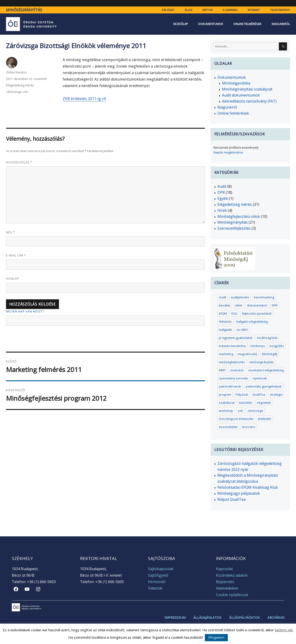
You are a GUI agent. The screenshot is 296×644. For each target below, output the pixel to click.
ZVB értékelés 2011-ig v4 (84, 99)
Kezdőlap (181, 24)
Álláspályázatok (244, 618)
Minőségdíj (270, 354)
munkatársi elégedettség (266, 370)
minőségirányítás (262, 362)
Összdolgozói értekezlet (236, 419)
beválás (225, 305)
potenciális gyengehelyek (264, 386)
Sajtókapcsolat (161, 569)
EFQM (223, 313)
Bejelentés (225, 582)
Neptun (207, 10)
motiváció (237, 370)
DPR (221, 192)
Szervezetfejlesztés (234, 228)
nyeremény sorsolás (234, 378)
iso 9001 (242, 330)
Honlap (12, 278)
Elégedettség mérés (20, 85)
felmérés (225, 322)
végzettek (264, 403)
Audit (222, 186)
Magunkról (281, 24)
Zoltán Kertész (16, 72)
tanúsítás (246, 403)
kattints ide (284, 630)
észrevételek (228, 427)
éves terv (249, 427)
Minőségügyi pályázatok (239, 493)
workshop (226, 411)
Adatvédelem (227, 588)
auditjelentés (240, 297)
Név (11, 232)
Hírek (222, 210)
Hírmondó (157, 582)
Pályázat (168, 10)
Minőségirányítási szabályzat (247, 89)
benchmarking (264, 297)
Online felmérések (247, 24)
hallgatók (225, 330)
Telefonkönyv (280, 10)
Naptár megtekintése (228, 152)
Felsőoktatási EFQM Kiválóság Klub (248, 487)
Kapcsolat (224, 569)
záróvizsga (14, 92)
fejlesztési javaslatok (257, 313)
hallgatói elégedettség (252, 322)
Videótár (155, 588)
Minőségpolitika (236, 83)
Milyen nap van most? (25, 311)
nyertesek (260, 378)
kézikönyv (258, 346)
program (225, 394)
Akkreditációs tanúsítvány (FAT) (249, 101)
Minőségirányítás (24, 10)
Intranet (254, 10)
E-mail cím (16, 255)
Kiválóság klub (267, 338)
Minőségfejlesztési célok (239, 216)
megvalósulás (248, 354)
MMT (222, 370)
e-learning (230, 10)
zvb (25, 92)
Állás (188, 10)
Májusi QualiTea (231, 499)
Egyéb (223, 198)
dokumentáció (257, 305)
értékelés (265, 419)
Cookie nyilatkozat (232, 595)
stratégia (276, 394)
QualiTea (259, 394)
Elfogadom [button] (216, 637)
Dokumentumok (211, 24)
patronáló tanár (230, 386)
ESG (234, 313)
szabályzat (227, 403)
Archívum (276, 618)
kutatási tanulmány (233, 346)
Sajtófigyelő (158, 575)
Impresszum (175, 618)
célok (239, 305)
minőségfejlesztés (232, 362)
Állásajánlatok (207, 618)
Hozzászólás (19, 162)
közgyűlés (277, 346)
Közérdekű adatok (232, 575)
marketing (226, 354)
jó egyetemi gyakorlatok (236, 338)
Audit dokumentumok (241, 95)
